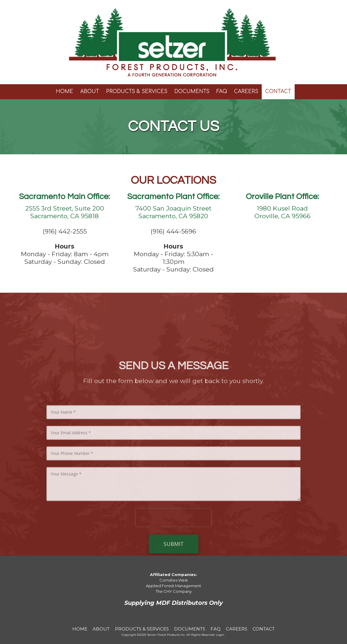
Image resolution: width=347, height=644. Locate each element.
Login (220, 635)
